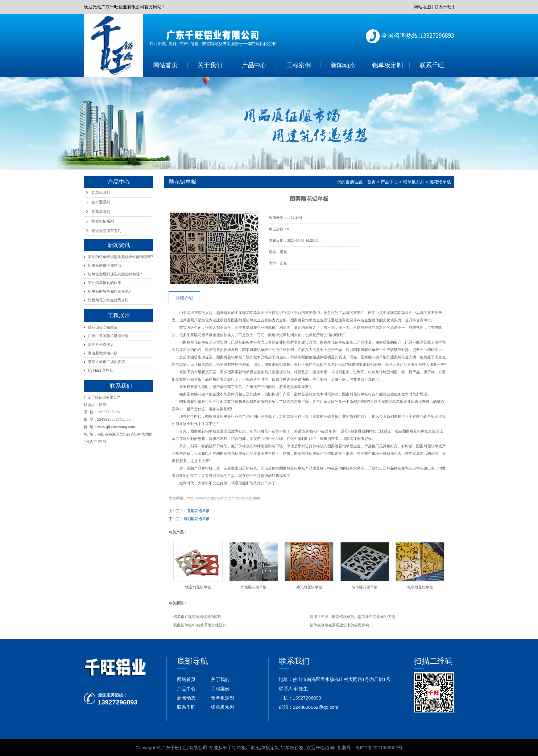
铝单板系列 (101, 193)
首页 (371, 182)
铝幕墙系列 (101, 212)
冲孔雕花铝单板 (197, 511)
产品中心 (254, 65)
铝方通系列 (101, 202)
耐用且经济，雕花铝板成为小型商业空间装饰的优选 (352, 617)
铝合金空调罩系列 (106, 231)
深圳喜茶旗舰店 (101, 345)
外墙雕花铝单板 (254, 587)
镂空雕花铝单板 (198, 587)
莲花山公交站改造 (103, 327)
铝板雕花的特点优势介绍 (108, 300)
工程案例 (299, 65)
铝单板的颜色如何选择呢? (109, 291)
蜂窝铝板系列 (103, 221)
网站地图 (422, 7)
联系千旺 (443, 7)
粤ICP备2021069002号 (379, 748)
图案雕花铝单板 (192, 402)
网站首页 (165, 65)
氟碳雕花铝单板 (420, 587)
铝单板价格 (292, 748)
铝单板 (255, 313)
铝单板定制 (387, 65)
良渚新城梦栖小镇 (103, 353)
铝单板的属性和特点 (105, 265)
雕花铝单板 (440, 182)
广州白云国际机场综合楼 (108, 336)
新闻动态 (343, 65)
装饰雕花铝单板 (365, 587)
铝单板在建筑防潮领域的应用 (197, 617)
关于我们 (210, 65)
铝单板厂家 (244, 748)
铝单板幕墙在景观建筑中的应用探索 (339, 625)
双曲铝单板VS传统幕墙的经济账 (200, 625)
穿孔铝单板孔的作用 (105, 283)
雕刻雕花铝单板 (197, 519)
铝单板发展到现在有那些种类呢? (115, 274)
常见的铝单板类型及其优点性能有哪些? (120, 257)
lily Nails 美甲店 (101, 370)
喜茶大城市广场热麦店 (106, 362)
